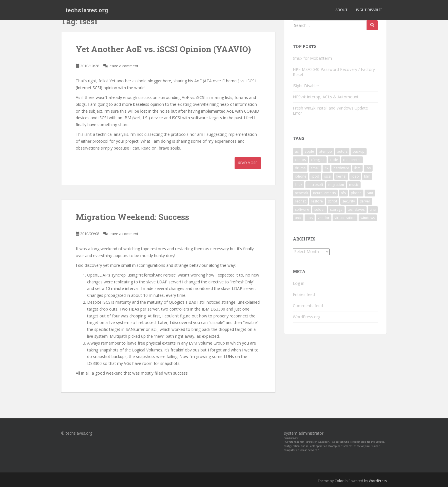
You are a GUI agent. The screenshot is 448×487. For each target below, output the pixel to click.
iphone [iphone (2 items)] (301, 176)
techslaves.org (87, 10)
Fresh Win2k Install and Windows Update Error (330, 111)
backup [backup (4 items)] (359, 151)
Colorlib (341, 481)
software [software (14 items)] (302, 209)
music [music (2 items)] (354, 185)
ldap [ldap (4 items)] (355, 176)
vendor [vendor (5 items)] (324, 218)
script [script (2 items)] (333, 201)
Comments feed (308, 306)
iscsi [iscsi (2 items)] (328, 176)
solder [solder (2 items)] (320, 209)
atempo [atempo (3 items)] (326, 151)
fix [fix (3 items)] (326, 168)
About (341, 10)
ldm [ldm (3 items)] (367, 176)
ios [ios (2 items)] (368, 168)
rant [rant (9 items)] (370, 193)
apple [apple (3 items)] (309, 151)
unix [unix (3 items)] (298, 218)
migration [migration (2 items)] (336, 185)
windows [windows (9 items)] (368, 218)
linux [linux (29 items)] (299, 185)
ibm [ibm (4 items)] (357, 168)
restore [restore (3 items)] (317, 201)
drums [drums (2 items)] (300, 168)
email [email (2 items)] (315, 168)
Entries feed (304, 294)
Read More (248, 163)
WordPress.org (307, 317)
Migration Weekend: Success (132, 217)
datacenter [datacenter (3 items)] (352, 160)
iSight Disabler (369, 10)
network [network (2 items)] (301, 193)
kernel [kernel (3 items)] (341, 176)
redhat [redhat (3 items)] (300, 201)
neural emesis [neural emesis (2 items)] (324, 193)
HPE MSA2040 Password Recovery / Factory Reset (334, 72)
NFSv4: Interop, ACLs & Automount (326, 97)
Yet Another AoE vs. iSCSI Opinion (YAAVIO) (163, 49)
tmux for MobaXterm (312, 58)
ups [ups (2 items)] (310, 218)
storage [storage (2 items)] (336, 209)
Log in (299, 283)
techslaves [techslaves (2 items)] (356, 209)
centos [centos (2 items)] (300, 160)
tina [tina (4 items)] (373, 209)
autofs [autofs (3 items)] (342, 151)
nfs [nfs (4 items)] (343, 193)
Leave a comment (123, 66)
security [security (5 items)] (349, 201)
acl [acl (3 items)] (297, 151)
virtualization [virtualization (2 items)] (345, 218)
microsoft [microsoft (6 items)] (315, 185)
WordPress (378, 481)
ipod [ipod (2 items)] (315, 176)
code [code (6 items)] (334, 160)
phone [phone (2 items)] (356, 193)
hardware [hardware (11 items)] (341, 168)
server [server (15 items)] (365, 201)
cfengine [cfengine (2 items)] (318, 160)
